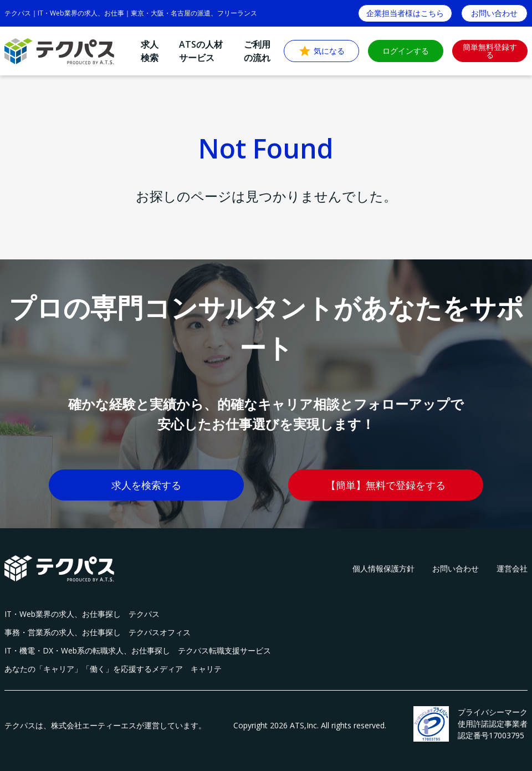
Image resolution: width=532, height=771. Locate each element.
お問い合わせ (456, 568)
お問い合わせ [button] (494, 13)
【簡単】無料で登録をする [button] (386, 485)
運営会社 (512, 568)
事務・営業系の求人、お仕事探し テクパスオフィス (98, 632)
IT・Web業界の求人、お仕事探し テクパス (82, 614)
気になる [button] (321, 51)
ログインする (406, 51)
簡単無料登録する (490, 51)
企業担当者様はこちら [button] (405, 13)
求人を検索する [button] (146, 485)
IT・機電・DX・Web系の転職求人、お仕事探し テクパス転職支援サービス (138, 650)
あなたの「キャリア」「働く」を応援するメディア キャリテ (113, 669)
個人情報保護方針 (383, 568)
